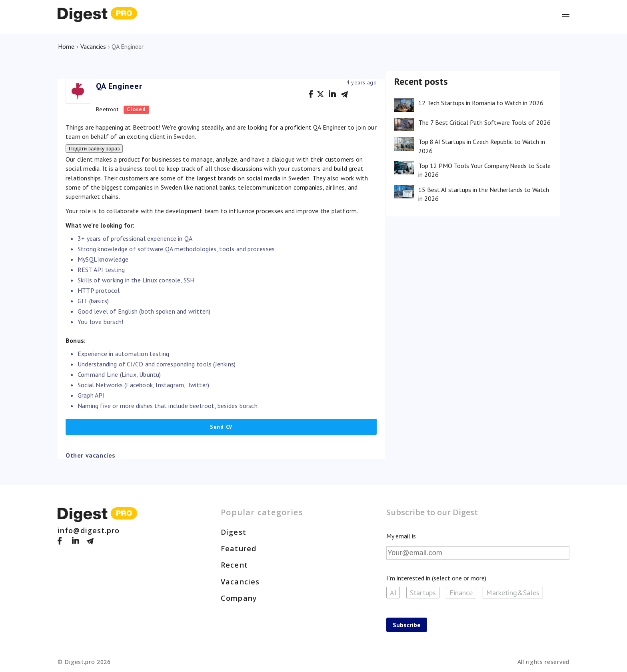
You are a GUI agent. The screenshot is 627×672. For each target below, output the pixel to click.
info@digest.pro (89, 530)
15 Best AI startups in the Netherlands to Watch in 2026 (484, 194)
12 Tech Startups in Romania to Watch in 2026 (481, 103)
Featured (239, 548)
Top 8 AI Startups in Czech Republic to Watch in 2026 (482, 146)
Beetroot (107, 109)
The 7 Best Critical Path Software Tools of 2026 (484, 122)
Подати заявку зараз (94, 149)
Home (66, 46)
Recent (234, 565)
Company (239, 598)
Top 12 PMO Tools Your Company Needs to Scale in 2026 (484, 170)
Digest (234, 532)
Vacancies (93, 46)
